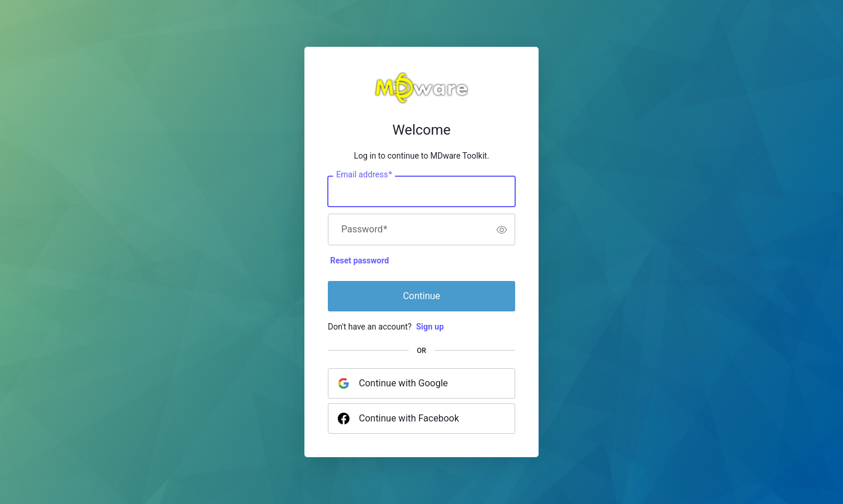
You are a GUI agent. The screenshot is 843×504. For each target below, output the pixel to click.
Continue (421, 296)
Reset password (359, 260)
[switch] (502, 229)
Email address (364, 175)
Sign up (430, 327)
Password (364, 229)
